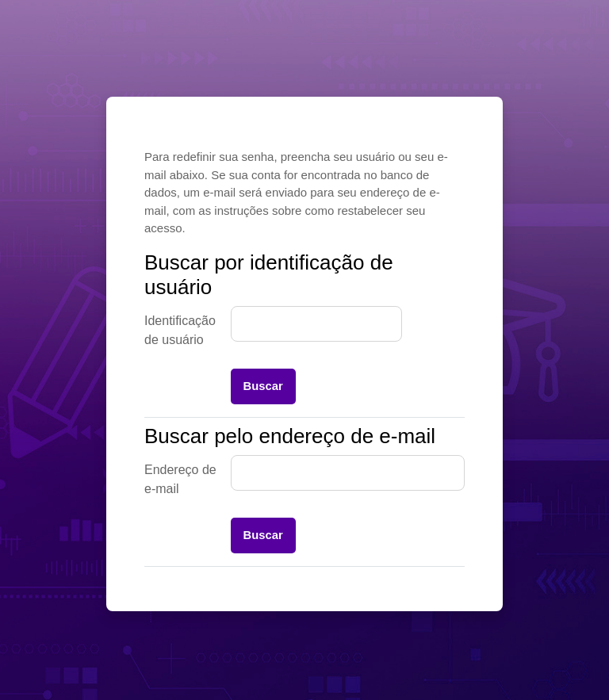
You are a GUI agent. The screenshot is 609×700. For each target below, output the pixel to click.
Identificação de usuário (180, 330)
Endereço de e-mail (180, 479)
